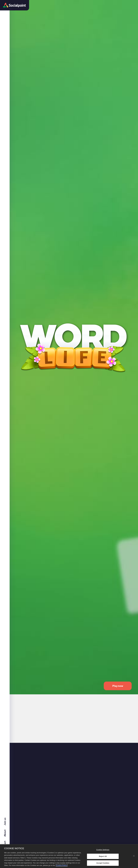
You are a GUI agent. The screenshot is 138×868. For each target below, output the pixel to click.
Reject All (103, 856)
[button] (14, 5)
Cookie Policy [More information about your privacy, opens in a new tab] (62, 865)
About (5, 833)
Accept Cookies (103, 863)
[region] (69, 856)
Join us (5, 822)
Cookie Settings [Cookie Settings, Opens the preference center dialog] (103, 850)
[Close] (134, 856)
